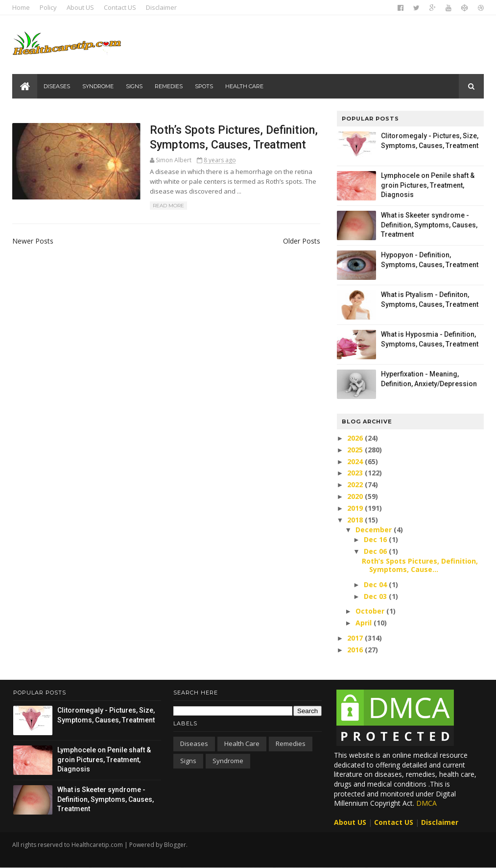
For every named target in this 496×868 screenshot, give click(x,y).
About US (81, 7)
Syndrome (98, 86)
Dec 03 (376, 596)
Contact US (121, 7)
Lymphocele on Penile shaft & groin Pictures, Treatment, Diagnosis (427, 185)
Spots (204, 86)
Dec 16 (376, 539)
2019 (355, 508)
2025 (355, 450)
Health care (245, 86)
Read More (163, 206)
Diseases (57, 86)
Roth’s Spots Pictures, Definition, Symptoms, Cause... (419, 565)
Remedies (169, 86)
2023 (355, 473)
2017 (355, 638)
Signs (135, 86)
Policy (49, 7)
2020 (355, 496)
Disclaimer (162, 7)
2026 (355, 438)
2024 (355, 461)
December (374, 530)
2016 (355, 650)
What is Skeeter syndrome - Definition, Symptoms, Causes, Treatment (429, 225)
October (370, 611)
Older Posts (296, 241)
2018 (355, 520)
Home (22, 7)
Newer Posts (34, 241)
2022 (355, 484)
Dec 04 (376, 584)
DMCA (426, 803)
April (364, 623)
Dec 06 (376, 551)
